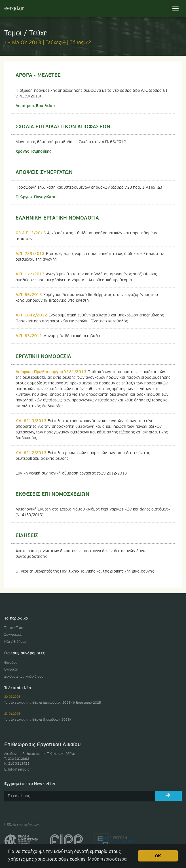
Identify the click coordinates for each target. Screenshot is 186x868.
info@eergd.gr (20, 770)
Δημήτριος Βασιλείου (35, 106)
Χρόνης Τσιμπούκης (33, 152)
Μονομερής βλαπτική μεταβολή (58, 336)
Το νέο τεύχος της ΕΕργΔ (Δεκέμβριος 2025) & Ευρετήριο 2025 (53, 703)
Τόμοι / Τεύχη (14, 628)
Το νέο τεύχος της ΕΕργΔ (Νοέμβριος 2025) (37, 720)
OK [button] (158, 856)
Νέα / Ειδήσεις (15, 642)
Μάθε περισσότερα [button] (107, 859)
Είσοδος (11, 663)
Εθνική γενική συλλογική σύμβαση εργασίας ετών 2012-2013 (71, 473)
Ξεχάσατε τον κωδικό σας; (24, 677)
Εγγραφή (11, 670)
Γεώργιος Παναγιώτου (36, 197)
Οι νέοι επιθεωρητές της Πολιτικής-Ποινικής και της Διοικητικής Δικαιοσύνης (85, 571)
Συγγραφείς (13, 635)
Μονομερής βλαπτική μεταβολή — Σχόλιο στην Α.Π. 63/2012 (71, 142)
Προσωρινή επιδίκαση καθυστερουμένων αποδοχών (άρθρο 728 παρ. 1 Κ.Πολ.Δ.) (89, 188)
